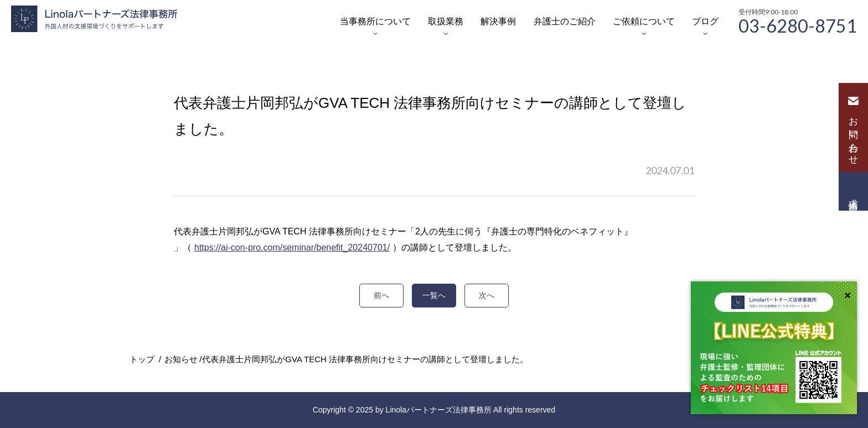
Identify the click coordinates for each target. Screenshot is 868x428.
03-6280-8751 (798, 25)
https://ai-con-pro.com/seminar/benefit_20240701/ (292, 247)
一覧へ (434, 295)
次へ (487, 295)
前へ (381, 295)
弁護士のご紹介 (565, 21)
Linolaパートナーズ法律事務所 (439, 410)
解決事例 (498, 21)
